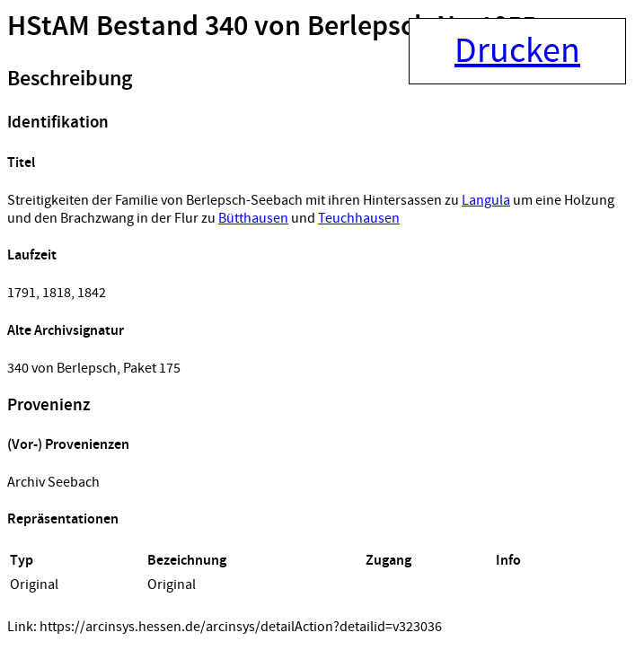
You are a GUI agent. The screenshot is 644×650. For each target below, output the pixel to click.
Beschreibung (70, 79)
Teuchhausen (359, 218)
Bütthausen (253, 218)
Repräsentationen (63, 519)
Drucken (517, 51)
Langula (486, 200)
